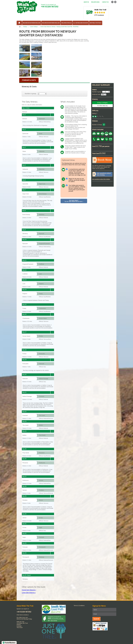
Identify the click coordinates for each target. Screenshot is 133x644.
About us (86, 2)
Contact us (105, 2)
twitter (115, 2)
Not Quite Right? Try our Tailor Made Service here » (74, 201)
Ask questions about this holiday (101, 179)
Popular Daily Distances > (29, 590)
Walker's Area (95, 2)
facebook (112, 2)
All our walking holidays (81, 23)
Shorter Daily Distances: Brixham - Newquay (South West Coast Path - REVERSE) (59, 27)
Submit (96, 619)
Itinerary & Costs (29, 80)
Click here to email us (23, 615)
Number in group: (31, 94)
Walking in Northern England (51, 23)
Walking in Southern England (32, 23)
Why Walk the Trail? (96, 23)
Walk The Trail (27, 7)
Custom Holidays (34, 27)
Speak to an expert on (50, 6)
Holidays (25, 27)
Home (20, 27)
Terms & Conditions (79, 606)
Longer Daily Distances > (29, 593)
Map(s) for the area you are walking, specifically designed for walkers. (77, 180)
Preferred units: (96, 94)
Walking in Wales (66, 23)
